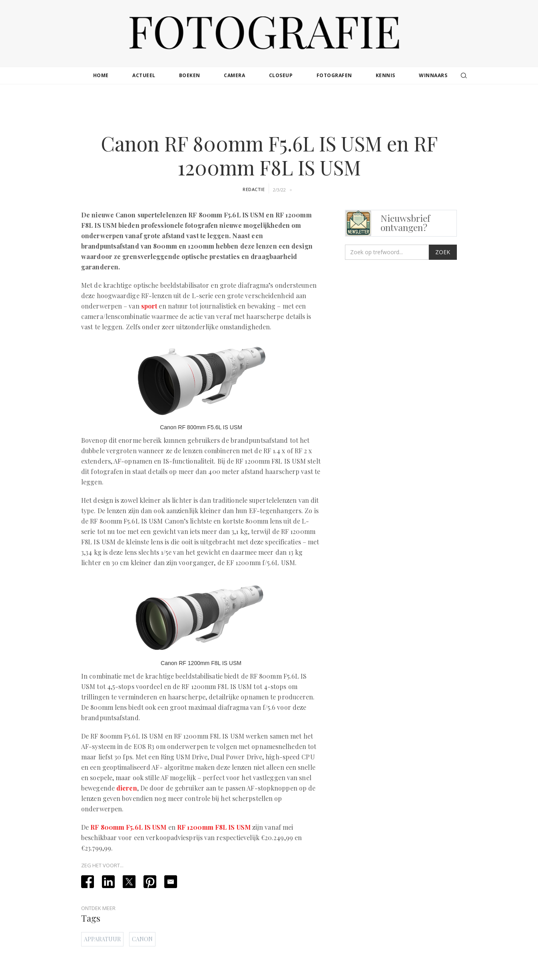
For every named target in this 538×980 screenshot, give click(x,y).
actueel (144, 75)
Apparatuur (102, 939)
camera (234, 75)
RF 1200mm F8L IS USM (214, 827)
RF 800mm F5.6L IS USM (128, 827)
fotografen (334, 75)
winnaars (433, 75)
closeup (281, 75)
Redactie (254, 189)
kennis (386, 75)
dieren (127, 788)
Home (101, 75)
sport (149, 306)
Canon (142, 939)
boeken (190, 75)
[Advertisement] (269, 110)
